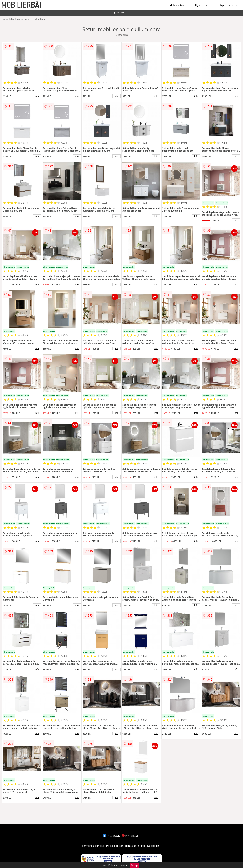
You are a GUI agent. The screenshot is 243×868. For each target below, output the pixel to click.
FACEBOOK (111, 836)
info (37, 96)
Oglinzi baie (202, 5)
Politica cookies (150, 846)
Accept (135, 865)
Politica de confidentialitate (123, 846)
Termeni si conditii (93, 846)
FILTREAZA (121, 13)
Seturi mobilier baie (35, 19)
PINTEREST (130, 836)
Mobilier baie (177, 5)
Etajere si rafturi (228, 5)
